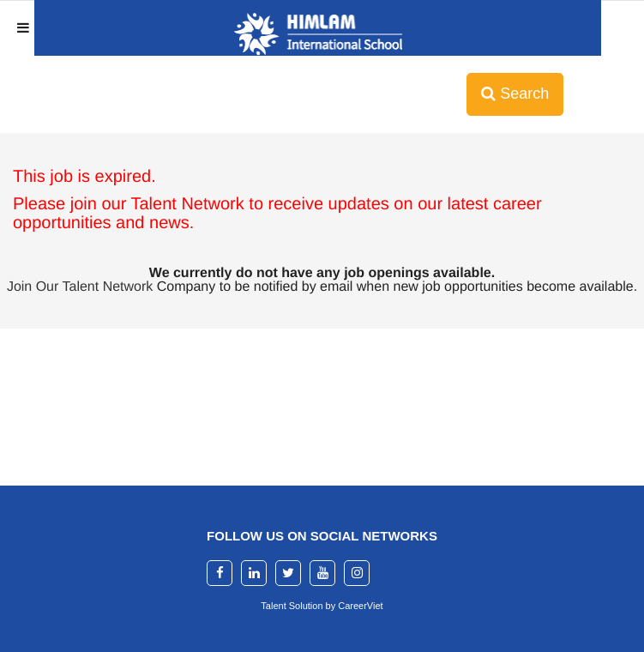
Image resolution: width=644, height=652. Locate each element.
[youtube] (322, 573)
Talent (274, 606)
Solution (307, 606)
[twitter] (288, 573)
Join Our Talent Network (80, 287)
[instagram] (357, 573)
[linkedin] (254, 573)
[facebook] (220, 573)
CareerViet (360, 606)
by (332, 606)
